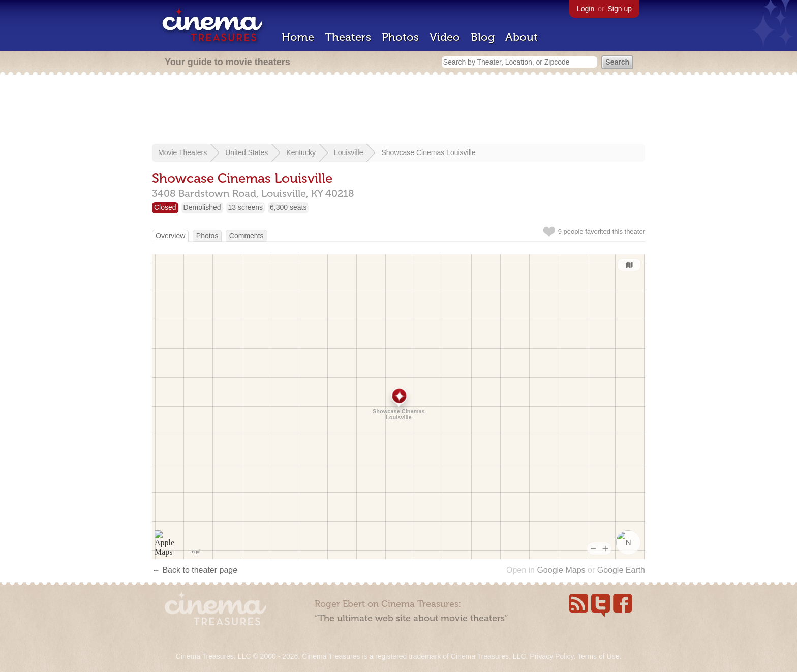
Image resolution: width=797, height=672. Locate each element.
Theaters (348, 37)
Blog (483, 37)
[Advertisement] (398, 110)
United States (247, 152)
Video (445, 37)
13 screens (246, 207)
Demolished (202, 207)
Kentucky (301, 152)
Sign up (620, 9)
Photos (400, 37)
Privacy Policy (551, 656)
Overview (170, 236)
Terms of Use (598, 656)
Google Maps (561, 570)
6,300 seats (288, 207)
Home (298, 37)
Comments (247, 236)
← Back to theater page (195, 570)
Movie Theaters (182, 152)
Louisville (349, 152)
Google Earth (621, 570)
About (522, 37)
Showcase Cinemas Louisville (428, 152)
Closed (165, 207)
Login (586, 9)
